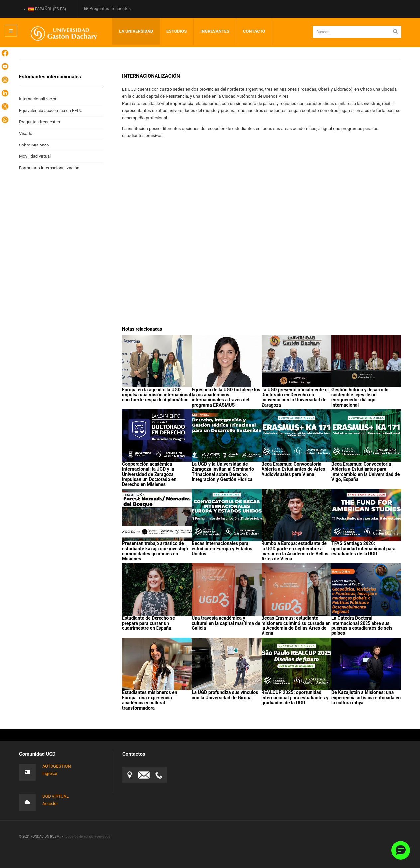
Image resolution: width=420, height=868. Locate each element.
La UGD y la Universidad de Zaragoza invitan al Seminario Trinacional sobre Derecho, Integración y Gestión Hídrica (223, 472)
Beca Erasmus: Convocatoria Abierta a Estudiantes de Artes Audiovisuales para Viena (293, 469)
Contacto (254, 31)
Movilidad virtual (35, 156)
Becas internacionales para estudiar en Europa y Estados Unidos (222, 549)
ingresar (50, 773)
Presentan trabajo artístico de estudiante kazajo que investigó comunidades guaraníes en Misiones (155, 551)
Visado (26, 133)
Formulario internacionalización (49, 168)
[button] (401, 850)
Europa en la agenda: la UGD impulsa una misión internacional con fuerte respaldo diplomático (157, 395)
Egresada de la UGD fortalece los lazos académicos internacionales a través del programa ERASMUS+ (226, 397)
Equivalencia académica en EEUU (51, 110)
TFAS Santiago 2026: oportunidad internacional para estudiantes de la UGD (364, 549)
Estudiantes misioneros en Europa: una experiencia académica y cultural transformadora (150, 700)
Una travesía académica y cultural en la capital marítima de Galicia (226, 623)
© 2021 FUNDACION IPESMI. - (41, 837)
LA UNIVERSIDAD (136, 31)
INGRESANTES (215, 31)
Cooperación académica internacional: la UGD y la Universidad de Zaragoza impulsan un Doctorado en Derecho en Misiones (149, 474)
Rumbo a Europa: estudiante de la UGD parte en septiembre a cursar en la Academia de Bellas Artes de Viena (295, 551)
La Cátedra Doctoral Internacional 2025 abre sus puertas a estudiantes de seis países (362, 626)
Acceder (50, 803)
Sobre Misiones (34, 145)
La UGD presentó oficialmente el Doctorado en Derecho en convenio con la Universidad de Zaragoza (295, 397)
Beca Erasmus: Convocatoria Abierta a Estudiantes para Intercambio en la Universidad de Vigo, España (366, 472)
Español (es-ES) (45, 9)
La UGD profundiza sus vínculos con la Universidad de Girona (225, 695)
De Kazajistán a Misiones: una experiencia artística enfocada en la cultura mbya (366, 697)
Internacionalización (38, 99)
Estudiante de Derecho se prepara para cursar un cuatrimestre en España (149, 623)
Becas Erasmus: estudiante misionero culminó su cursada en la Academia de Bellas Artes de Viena (296, 626)
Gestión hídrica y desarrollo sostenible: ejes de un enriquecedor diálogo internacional (360, 397)
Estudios (177, 31)
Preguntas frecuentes (107, 8)
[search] (357, 32)
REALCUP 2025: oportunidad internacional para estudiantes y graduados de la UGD (295, 697)
